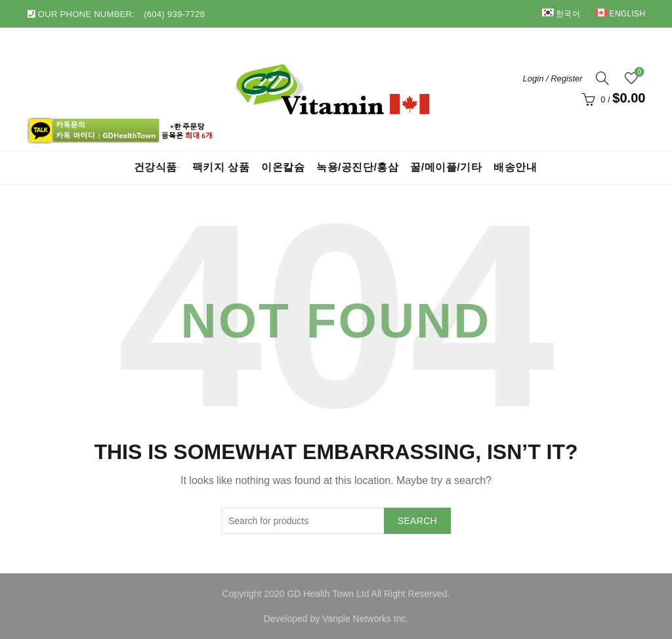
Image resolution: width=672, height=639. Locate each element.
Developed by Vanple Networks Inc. (336, 619)
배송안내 (515, 167)
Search (417, 521)
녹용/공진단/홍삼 (357, 167)
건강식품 (156, 167)
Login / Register (553, 78)
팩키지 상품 (221, 167)
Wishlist (638, 73)
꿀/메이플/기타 (446, 167)
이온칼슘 (283, 167)
